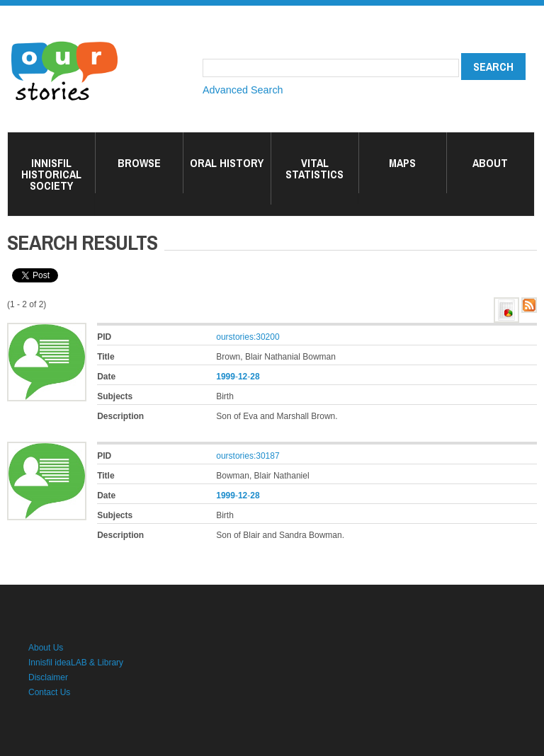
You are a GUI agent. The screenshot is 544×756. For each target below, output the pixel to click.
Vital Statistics (314, 168)
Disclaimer (48, 677)
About (490, 163)
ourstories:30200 (248, 337)
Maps (402, 163)
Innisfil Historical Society (51, 174)
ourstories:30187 (248, 456)
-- (238, 377)
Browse (139, 163)
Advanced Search (243, 90)
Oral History (227, 163)
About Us (46, 648)
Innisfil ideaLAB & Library (76, 663)
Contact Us (49, 692)
